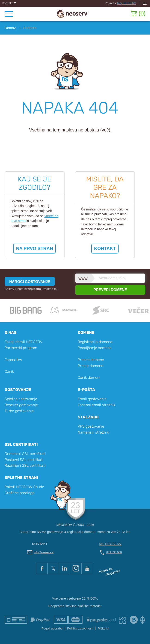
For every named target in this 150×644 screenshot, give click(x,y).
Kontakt (9, 3)
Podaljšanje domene (95, 348)
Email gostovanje (92, 399)
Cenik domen (89, 377)
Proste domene (90, 366)
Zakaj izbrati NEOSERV (23, 342)
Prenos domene (91, 360)
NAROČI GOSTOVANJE (30, 282)
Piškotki (103, 628)
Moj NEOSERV (127, 3)
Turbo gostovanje (19, 411)
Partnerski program (21, 348)
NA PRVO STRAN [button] (34, 248)
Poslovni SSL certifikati (24, 460)
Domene (86, 332)
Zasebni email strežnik (96, 405)
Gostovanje (18, 390)
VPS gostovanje (91, 426)
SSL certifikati (21, 444)
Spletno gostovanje (21, 399)
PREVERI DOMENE (110, 290)
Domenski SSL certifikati (25, 454)
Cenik (9, 372)
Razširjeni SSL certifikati (25, 465)
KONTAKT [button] (105, 248)
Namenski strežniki (94, 432)
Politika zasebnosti (80, 628)
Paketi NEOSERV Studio (24, 487)
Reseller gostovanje (21, 405)
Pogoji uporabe (52, 628)
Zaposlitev (13, 360)
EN (145, 3)
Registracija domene (95, 342)
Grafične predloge (20, 493)
